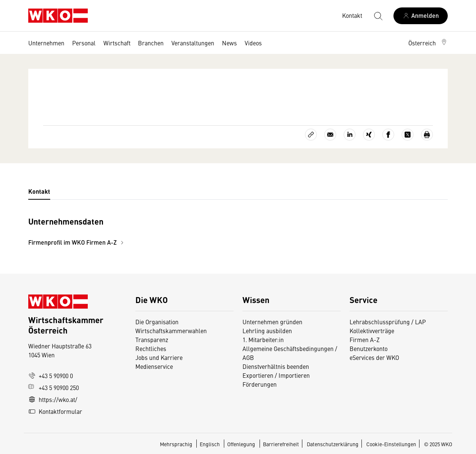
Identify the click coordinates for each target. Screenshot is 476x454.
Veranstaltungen (193, 43)
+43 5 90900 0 (51, 376)
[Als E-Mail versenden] (330, 135)
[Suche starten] (378, 16)
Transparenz (152, 339)
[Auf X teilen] (408, 135)
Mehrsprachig (177, 444)
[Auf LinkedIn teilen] (350, 135)
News (229, 43)
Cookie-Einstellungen (391, 444)
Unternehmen (46, 43)
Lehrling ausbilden (267, 331)
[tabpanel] (168, 231)
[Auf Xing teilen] (369, 135)
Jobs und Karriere (159, 357)
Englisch (210, 444)
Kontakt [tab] (39, 191)
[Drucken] (427, 135)
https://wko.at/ (53, 399)
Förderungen (260, 384)
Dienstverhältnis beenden (276, 366)
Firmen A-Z (365, 339)
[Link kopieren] (311, 135)
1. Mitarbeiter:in (263, 339)
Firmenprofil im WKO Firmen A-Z (77, 242)
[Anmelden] (421, 16)
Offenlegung (241, 444)
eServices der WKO (374, 357)
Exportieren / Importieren (276, 375)
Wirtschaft (117, 43)
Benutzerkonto (369, 348)
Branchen (151, 43)
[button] (428, 43)
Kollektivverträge (372, 331)
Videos (253, 43)
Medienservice (154, 366)
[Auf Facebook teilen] (388, 135)
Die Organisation (157, 322)
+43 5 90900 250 (54, 387)
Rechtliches (151, 348)
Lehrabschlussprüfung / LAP (388, 322)
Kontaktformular (55, 411)
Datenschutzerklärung (333, 444)
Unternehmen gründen (272, 322)
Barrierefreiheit (281, 444)
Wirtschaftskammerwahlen (171, 331)
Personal (84, 43)
